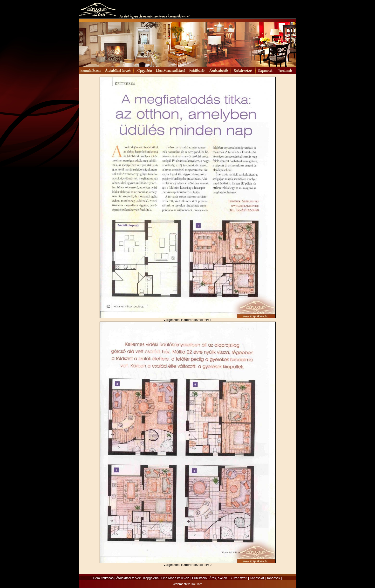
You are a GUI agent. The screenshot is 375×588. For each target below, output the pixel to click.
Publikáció (200, 578)
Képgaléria (151, 578)
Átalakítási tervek (128, 578)
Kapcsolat (257, 578)
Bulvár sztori (238, 578)
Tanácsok (273, 578)
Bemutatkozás (103, 578)
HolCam (197, 584)
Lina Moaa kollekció (175, 578)
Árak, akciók (218, 578)
